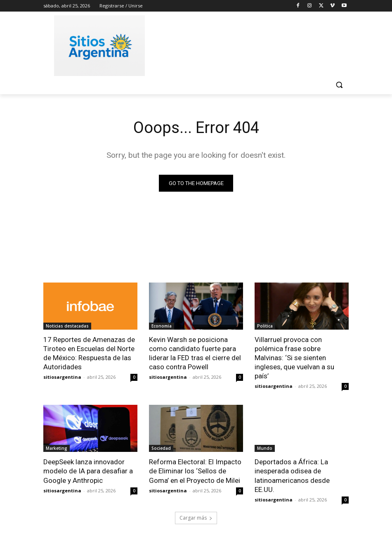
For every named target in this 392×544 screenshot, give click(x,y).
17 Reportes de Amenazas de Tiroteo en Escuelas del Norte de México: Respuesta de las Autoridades (89, 353)
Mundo (265, 448)
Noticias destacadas (67, 326)
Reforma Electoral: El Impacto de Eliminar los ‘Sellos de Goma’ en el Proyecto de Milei (195, 471)
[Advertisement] (252, 44)
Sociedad (161, 448)
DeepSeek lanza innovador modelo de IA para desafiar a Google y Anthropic (88, 471)
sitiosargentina (62, 377)
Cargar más (196, 518)
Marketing (57, 448)
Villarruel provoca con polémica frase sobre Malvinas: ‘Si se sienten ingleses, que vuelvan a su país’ (294, 358)
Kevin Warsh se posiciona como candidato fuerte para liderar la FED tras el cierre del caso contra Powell (195, 353)
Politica (265, 326)
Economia (162, 326)
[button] (339, 85)
